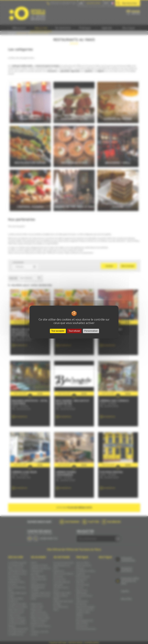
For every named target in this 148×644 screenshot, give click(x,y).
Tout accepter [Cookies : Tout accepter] (58, 331)
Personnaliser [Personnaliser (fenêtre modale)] (91, 331)
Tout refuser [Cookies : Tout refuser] (74, 331)
